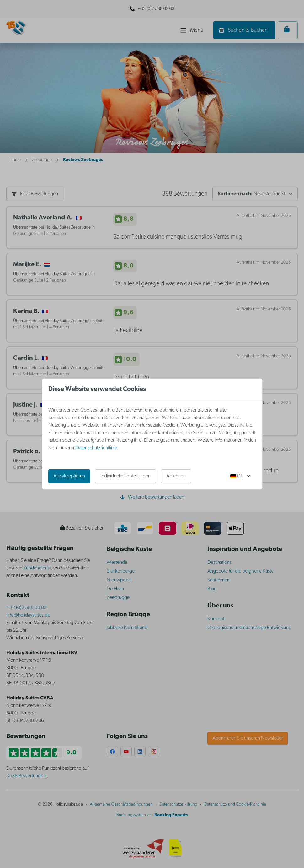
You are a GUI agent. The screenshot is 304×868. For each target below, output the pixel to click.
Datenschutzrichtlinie (96, 448)
